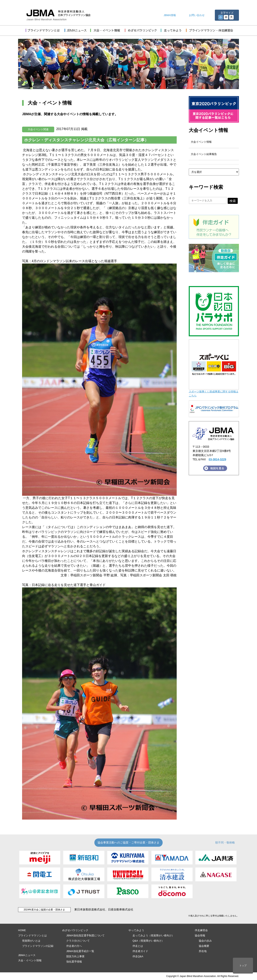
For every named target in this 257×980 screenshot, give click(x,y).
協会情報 (200, 935)
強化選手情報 (74, 962)
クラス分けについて (78, 941)
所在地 (203, 951)
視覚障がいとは (31, 941)
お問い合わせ (197, 15)
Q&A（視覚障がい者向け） (148, 941)
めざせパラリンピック (75, 930)
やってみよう (136, 930)
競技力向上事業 (75, 956)
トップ (243, 966)
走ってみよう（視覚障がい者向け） (153, 935)
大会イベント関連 (38, 129)
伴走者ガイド (140, 951)
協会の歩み (205, 941)
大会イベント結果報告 (204, 154)
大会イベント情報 (208, 130)
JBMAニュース (27, 955)
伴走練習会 (201, 930)
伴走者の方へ (74, 946)
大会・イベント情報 (30, 960)
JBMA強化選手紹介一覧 (80, 951)
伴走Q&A (138, 956)
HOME (22, 930)
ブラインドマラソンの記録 (38, 946)
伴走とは (138, 946)
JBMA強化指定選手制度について (85, 935)
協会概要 (204, 946)
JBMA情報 (170, 15)
